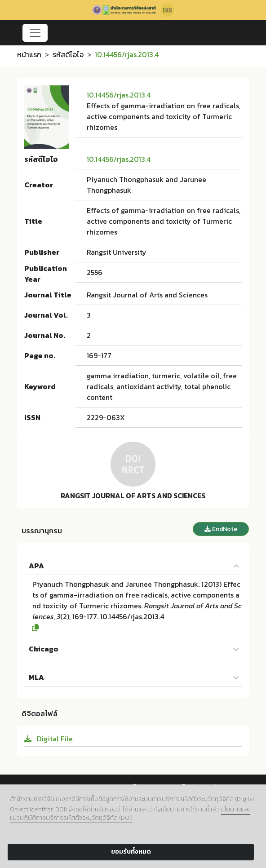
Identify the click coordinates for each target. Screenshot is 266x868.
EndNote (221, 529)
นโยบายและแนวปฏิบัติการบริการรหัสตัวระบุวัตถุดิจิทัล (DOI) (130, 814)
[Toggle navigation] (35, 33)
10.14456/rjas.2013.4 (119, 95)
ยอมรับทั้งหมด (131, 852)
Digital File (49, 739)
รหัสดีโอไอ (68, 54)
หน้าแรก (29, 54)
